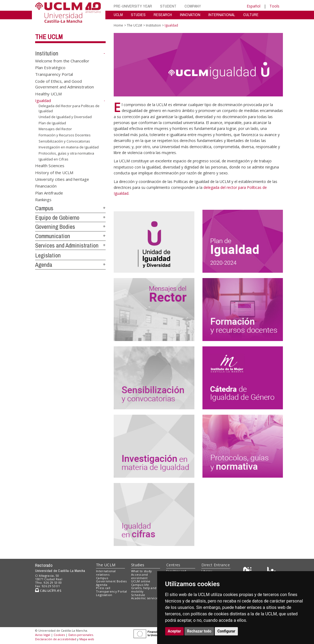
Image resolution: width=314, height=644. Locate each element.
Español (254, 6)
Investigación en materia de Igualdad (69, 147)
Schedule (138, 595)
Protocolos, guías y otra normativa (66, 153)
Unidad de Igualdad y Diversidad (65, 117)
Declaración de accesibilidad (56, 639)
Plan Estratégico (50, 68)
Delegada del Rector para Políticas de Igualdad (69, 108)
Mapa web (87, 639)
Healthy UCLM (48, 93)
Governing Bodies (55, 227)
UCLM (118, 15)
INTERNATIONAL (222, 15)
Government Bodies (111, 581)
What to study (141, 571)
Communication (53, 236)
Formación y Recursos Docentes (65, 135)
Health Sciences (50, 166)
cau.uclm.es (48, 590)
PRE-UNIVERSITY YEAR (133, 6)
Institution (47, 53)
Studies (138, 565)
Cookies (59, 635)
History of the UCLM (54, 172)
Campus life (140, 585)
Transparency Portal (54, 74)
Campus (44, 208)
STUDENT (168, 6)
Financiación (46, 186)
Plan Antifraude (49, 193)
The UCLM (49, 37)
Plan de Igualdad (52, 123)
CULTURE (251, 15)
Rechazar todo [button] (199, 631)
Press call (103, 588)
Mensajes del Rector (55, 129)
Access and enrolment (139, 576)
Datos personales (81, 635)
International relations (106, 573)
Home (118, 25)
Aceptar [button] (175, 631)
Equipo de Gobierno (57, 218)
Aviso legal (43, 635)
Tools (274, 6)
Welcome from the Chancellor (62, 61)
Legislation (48, 255)
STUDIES (138, 15)
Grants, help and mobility (144, 590)
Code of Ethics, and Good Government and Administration (64, 84)
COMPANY (193, 6)
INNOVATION (190, 15)
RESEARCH (163, 15)
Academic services (145, 598)
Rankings (43, 200)
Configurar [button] (226, 631)
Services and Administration (67, 245)
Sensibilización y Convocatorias (64, 141)
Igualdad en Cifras (53, 159)
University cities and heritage (62, 179)
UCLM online (141, 581)
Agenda (44, 265)
